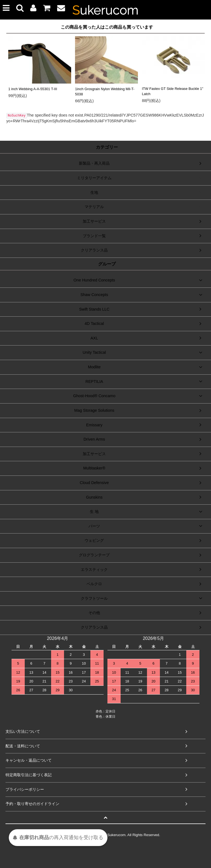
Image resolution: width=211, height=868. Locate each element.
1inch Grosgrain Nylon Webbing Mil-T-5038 (105, 92)
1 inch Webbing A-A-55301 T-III (33, 89)
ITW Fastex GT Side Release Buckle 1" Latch (172, 91)
